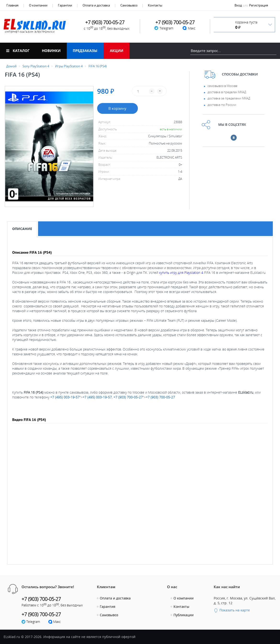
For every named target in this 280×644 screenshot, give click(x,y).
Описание (22, 229)
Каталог (18, 51)
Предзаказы (85, 51)
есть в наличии (171, 129)
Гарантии (65, 5)
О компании (38, 5)
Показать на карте (232, 610)
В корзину (117, 108)
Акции (117, 51)
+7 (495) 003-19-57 (65, 397)
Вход (238, 5)
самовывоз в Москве (222, 86)
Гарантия (108, 607)
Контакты (155, 5)
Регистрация (259, 5)
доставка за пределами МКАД (229, 98)
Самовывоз (129, 5)
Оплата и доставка (96, 5)
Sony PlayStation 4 (36, 66)
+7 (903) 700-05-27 (128, 397)
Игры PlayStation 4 (69, 66)
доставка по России (222, 105)
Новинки (51, 51)
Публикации (184, 615)
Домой (11, 66)
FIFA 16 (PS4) (98, 66)
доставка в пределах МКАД (227, 92)
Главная (12, 5)
